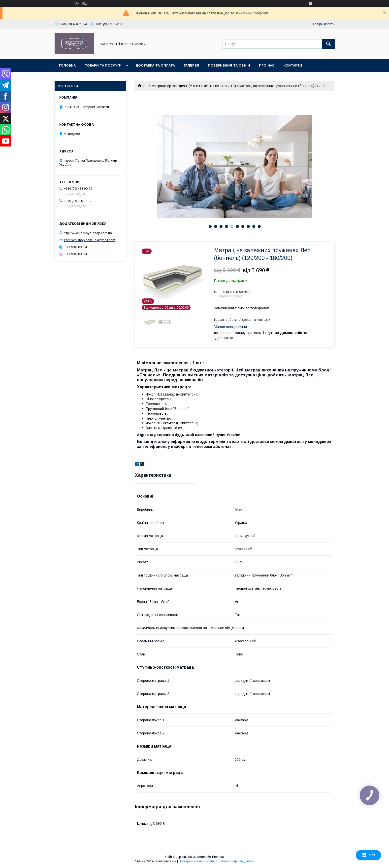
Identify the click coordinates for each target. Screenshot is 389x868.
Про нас (267, 65)
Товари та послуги (103, 65)
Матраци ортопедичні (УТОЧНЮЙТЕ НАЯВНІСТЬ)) (194, 86)
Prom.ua (218, 857)
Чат (368, 855)
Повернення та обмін (229, 65)
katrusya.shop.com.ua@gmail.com (90, 240)
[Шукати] (328, 44)
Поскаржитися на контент (196, 861)
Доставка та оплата (155, 65)
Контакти (293, 65)
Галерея (192, 65)
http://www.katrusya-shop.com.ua (88, 233)
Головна (67, 65)
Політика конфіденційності (235, 861)
